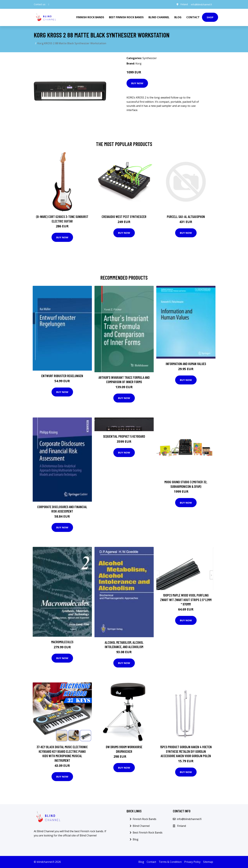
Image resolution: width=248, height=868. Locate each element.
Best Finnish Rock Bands (126, 17)
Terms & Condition (170, 862)
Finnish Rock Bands (90, 17)
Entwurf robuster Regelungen (62, 376)
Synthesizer (150, 58)
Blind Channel (159, 17)
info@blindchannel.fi (201, 4)
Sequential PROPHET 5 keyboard (124, 436)
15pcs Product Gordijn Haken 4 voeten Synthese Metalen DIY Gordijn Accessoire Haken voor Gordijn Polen (186, 751)
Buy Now (137, 83)
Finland (184, 4)
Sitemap (208, 862)
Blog (178, 17)
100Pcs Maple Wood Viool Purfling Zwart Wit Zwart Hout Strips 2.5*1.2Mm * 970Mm (186, 600)
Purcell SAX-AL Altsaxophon (186, 217)
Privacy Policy (192, 862)
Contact (193, 17)
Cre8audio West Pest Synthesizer (124, 217)
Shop (210, 17)
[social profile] (49, 4)
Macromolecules (62, 642)
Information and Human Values (186, 364)
